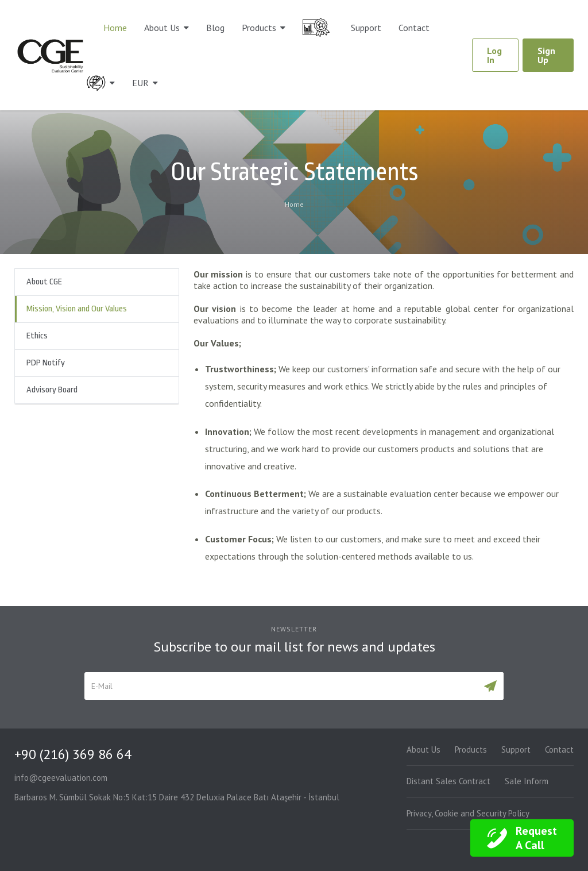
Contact (414, 28)
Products (259, 28)
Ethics (37, 336)
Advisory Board (52, 390)
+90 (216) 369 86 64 (73, 754)
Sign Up (546, 55)
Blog (215, 28)
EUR (140, 83)
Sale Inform (527, 781)
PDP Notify (46, 363)
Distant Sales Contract (448, 781)
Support (366, 28)
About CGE (44, 282)
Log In (494, 55)
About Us (162, 28)
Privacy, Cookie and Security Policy (468, 813)
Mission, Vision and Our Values (77, 309)
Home (115, 28)
